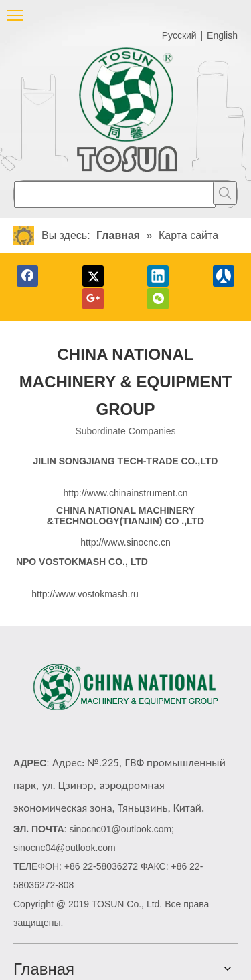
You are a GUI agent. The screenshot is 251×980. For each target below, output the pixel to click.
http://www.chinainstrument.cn (126, 493)
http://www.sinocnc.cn (125, 542)
